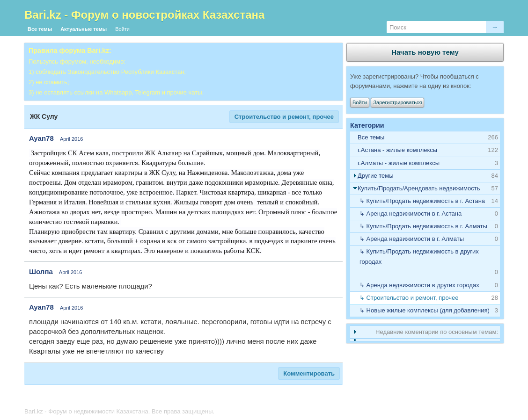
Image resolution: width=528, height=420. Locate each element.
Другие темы (376, 176)
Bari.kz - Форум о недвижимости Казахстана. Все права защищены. (119, 411)
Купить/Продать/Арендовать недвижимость (419, 188)
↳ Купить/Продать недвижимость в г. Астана (422, 201)
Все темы (40, 29)
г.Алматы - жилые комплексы (399, 163)
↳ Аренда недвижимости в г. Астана (411, 214)
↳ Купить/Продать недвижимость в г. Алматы (423, 226)
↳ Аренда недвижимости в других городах (419, 285)
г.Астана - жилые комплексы (397, 150)
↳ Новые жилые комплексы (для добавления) (425, 310)
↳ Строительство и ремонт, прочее (409, 298)
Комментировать (309, 373)
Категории (367, 125)
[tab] (425, 150)
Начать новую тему (425, 52)
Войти (122, 29)
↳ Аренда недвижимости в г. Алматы (412, 239)
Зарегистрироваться (397, 102)
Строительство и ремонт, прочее (284, 117)
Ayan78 (41, 138)
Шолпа (41, 272)
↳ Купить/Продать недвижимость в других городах (419, 257)
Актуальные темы (84, 29)
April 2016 (72, 139)
